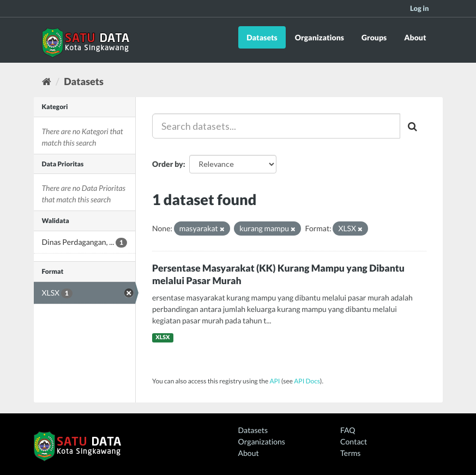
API (275, 381)
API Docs (307, 381)
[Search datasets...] (276, 126)
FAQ (348, 430)
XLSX (162, 338)
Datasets (262, 37)
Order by (168, 164)
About (415, 37)
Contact (354, 441)
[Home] (47, 81)
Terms (350, 453)
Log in (420, 8)
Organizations (320, 37)
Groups (374, 37)
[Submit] (413, 126)
